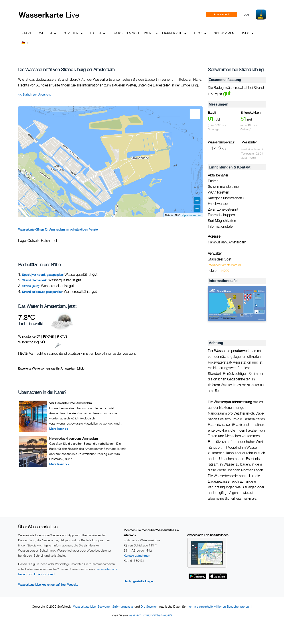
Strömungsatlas (123, 606)
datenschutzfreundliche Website (150, 615)
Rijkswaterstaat (191, 215)
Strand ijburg (31, 286)
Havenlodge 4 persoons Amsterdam (74, 438)
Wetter (48, 33)
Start (27, 33)
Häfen (98, 33)
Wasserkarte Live (84, 606)
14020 (225, 271)
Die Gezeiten (149, 606)
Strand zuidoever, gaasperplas (42, 292)
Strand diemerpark (34, 280)
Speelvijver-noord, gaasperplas (42, 275)
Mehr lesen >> (59, 429)
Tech (200, 33)
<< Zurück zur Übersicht (34, 94)
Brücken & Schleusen (132, 33)
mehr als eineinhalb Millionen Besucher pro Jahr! (219, 606)
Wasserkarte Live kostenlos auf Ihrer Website (48, 584)
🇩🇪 (25, 43)
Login (248, 14)
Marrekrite (174, 33)
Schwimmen (224, 33)
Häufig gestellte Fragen (139, 581)
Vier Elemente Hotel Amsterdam (71, 403)
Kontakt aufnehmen (137, 555)
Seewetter (104, 606)
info (248, 33)
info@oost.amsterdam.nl (224, 265)
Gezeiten (73, 33)
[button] (195, 114)
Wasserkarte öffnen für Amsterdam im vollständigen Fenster (58, 229)
